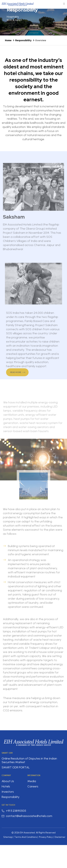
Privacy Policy (46, 837)
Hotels (6, 786)
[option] (33, 22)
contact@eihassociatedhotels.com (27, 816)
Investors (8, 792)
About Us (8, 781)
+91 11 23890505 (14, 811)
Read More (16, 372)
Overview (41, 40)
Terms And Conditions (26, 837)
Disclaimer (60, 837)
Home (8, 40)
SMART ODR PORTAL (16, 767)
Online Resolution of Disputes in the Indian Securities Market (29, 760)
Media (32, 781)
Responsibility (23, 40)
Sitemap (8, 837)
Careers (33, 786)
